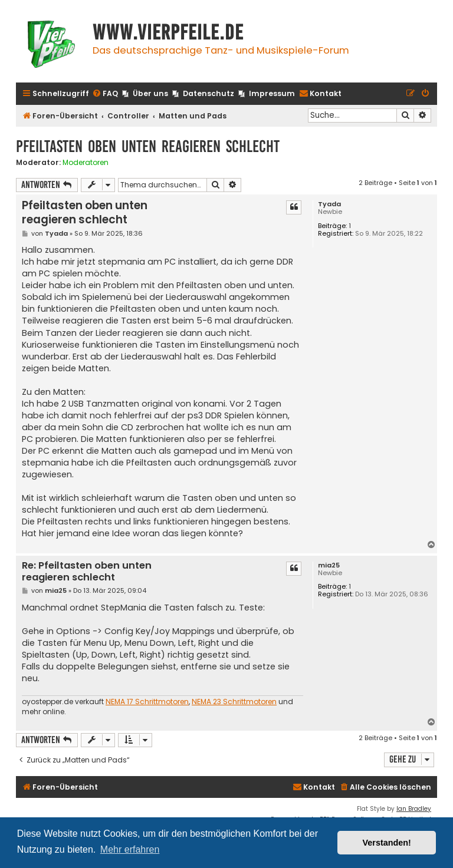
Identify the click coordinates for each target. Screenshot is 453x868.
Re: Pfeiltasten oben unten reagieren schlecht (87, 572)
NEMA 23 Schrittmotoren (234, 702)
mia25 (329, 565)
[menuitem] (105, 94)
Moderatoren (86, 163)
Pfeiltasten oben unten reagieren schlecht (148, 146)
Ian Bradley (414, 809)
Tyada (329, 204)
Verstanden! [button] (387, 843)
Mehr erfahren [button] (130, 849)
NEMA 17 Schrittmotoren (147, 702)
